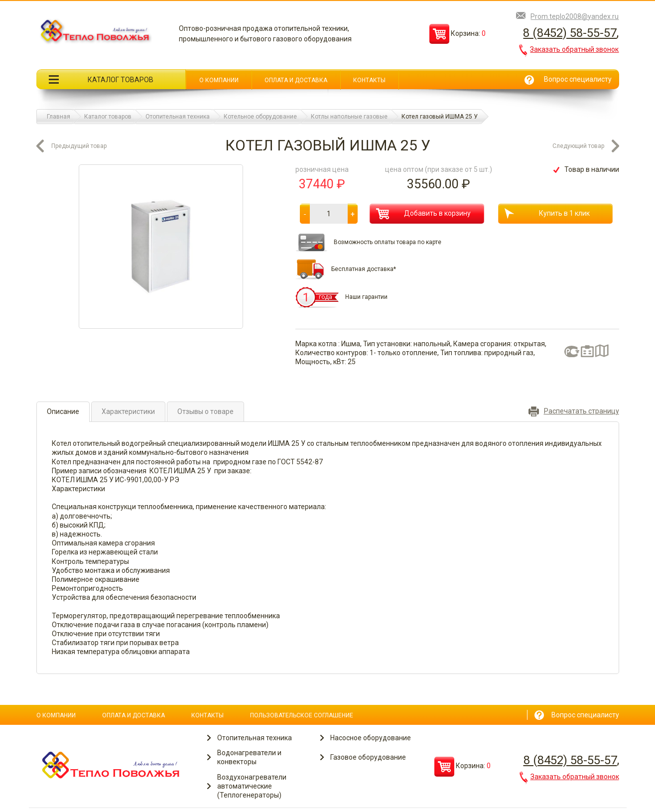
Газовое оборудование (368, 757)
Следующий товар (578, 146)
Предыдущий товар (79, 146)
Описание (63, 411)
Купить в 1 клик (547, 213)
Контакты (369, 80)
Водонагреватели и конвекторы (249, 757)
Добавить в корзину (423, 214)
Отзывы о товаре (205, 411)
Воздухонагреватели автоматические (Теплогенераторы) (252, 786)
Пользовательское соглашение (302, 715)
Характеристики (128, 411)
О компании (219, 80)
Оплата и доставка (296, 80)
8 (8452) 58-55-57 (570, 33)
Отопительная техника (255, 738)
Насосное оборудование (371, 738)
